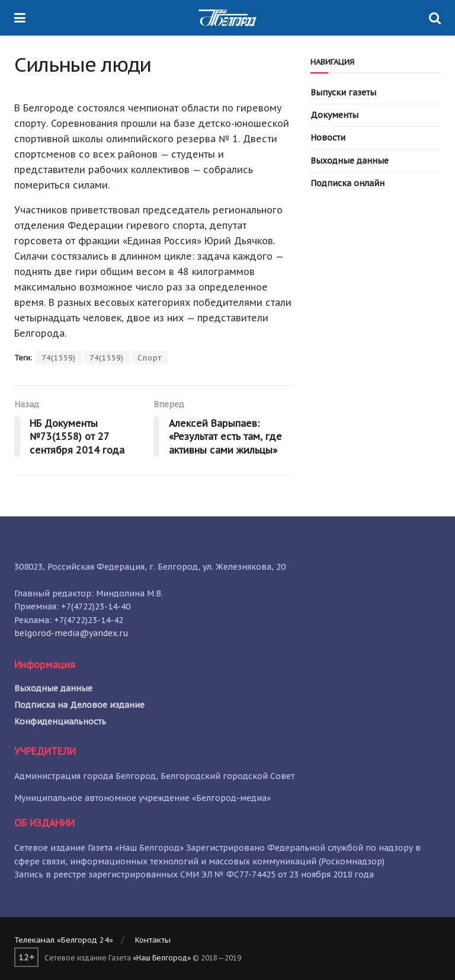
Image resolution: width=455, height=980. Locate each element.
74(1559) (59, 358)
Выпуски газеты (343, 92)
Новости (328, 138)
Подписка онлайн (347, 183)
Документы (334, 115)
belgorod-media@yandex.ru (71, 633)
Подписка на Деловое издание (79, 705)
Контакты (153, 940)
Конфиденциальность (60, 722)
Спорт (150, 358)
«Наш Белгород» (162, 958)
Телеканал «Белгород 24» (64, 940)
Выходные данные (350, 161)
